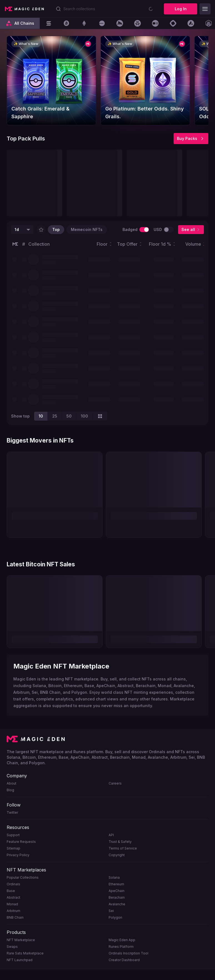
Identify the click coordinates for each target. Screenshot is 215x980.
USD (158, 229)
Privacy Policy (18, 855)
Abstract (13, 897)
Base (11, 891)
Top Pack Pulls (26, 139)
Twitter (12, 812)
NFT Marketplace (21, 940)
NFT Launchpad (20, 960)
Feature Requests (21, 842)
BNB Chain (15, 917)
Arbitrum (13, 911)
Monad (12, 904)
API (111, 835)
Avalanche (117, 904)
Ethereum (116, 884)
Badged (130, 229)
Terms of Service (123, 848)
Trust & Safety (120, 842)
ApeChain (117, 891)
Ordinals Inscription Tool (128, 953)
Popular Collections (23, 877)
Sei (111, 911)
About (12, 783)
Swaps (12, 947)
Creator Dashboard (124, 960)
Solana (114, 877)
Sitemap (13, 848)
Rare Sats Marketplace (25, 953)
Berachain (117, 897)
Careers (115, 783)
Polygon (115, 917)
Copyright (117, 855)
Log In (181, 9)
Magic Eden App (122, 940)
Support (13, 835)
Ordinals (13, 884)
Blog (10, 790)
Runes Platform (121, 947)
